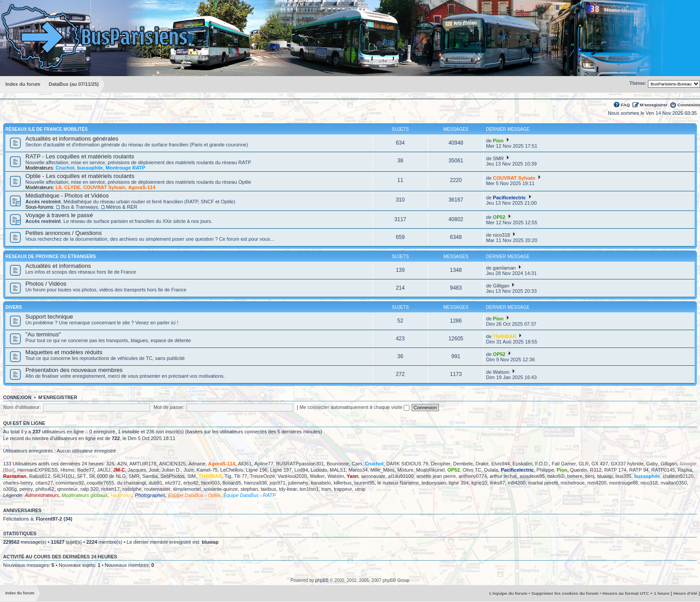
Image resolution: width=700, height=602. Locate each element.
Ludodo (319, 470)
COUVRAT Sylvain (104, 187)
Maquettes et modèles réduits (64, 352)
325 (110, 464)
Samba (150, 476)
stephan (249, 489)
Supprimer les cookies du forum (565, 593)
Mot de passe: (169, 407)
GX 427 (600, 464)
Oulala (491, 470)
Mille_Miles (382, 470)
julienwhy (298, 483)
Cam (357, 464)
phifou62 (45, 489)
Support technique (49, 317)
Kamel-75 (207, 470)
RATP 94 (639, 470)
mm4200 (597, 483)
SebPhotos (173, 476)
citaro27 (44, 483)
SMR (498, 158)
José (154, 470)
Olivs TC (472, 470)
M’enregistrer (653, 105)
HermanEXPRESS (38, 470)
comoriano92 (70, 483)
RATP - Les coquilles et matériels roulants (80, 156)
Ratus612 (40, 476)
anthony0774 (473, 476)
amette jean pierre (436, 476)
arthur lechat (503, 476)
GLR (584, 464)
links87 (498, 483)
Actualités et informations (58, 266)
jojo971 (277, 483)
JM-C (119, 470)
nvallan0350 (674, 483)
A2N (122, 464)
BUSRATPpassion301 (300, 464)
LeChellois (232, 470)
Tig (228, 476)
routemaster (157, 489)
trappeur (343, 489)
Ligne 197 (281, 470)
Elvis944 (501, 464)
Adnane (197, 464)
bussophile (90, 168)
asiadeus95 (532, 476)
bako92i (556, 476)
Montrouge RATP (125, 168)
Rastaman (15, 476)
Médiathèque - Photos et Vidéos (67, 196)
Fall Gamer (564, 464)
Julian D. (172, 470)
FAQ (625, 105)
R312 (596, 470)
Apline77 (264, 464)
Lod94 (301, 470)
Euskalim (523, 464)
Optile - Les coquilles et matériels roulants (80, 176)
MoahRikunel (430, 470)
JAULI (104, 470)
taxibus (269, 489)
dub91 (156, 483)
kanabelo (321, 483)
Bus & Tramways (79, 207)
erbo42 (191, 483)
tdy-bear (288, 489)
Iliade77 (86, 470)
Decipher (441, 464)
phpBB (322, 580)
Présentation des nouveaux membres (74, 370)
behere (575, 476)
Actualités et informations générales (72, 139)
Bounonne (338, 464)
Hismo (67, 470)
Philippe (545, 470)
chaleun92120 (678, 476)
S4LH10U (64, 476)
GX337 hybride (627, 464)
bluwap (605, 476)
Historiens (121, 495)
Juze (188, 470)
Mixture (405, 470)
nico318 (502, 235)
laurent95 (364, 483)
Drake (482, 464)
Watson (501, 372)
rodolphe (132, 489)
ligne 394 (459, 483)
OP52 (499, 217)
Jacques (137, 470)
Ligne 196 (257, 470)
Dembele (463, 464)
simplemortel (187, 489)
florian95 (232, 483)
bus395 (623, 476)
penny (26, 489)
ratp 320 (89, 489)
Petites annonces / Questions (64, 233)
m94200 (517, 483)
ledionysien (434, 483)
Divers (14, 307)
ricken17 (110, 489)
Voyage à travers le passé (59, 215)
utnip (360, 489)
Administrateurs (42, 495)
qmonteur (67, 489)
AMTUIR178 (143, 464)
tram (326, 489)
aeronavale (373, 476)
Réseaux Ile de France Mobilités (47, 129)
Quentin (579, 470)
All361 (245, 464)
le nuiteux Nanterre (398, 483)
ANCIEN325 (172, 464)
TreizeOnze (263, 476)
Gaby (652, 464)
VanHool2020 (292, 476)
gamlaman (504, 268)
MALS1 (338, 470)
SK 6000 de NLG (107, 476)
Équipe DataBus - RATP (250, 495)
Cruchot (65, 168)
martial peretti (543, 483)
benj (590, 476)
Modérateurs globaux (84, 495)
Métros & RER (121, 207)
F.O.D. (542, 464)
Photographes (150, 495)
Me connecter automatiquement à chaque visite (354, 407)
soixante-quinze (221, 489)
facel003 (210, 483)
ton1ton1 (309, 489)
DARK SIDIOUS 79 (407, 464)
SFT (82, 476)
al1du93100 (401, 476)
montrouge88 (624, 483)
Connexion (689, 105)
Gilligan (501, 286)
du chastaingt (132, 483)
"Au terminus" (43, 334)
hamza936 (255, 483)
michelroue (573, 483)
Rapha (685, 470)
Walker (317, 476)
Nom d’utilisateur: (22, 407)
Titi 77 (241, 476)
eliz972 (173, 483)
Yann (352, 476)
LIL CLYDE (68, 187)
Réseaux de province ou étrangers (51, 257)
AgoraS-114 (142, 187)
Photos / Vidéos (46, 284)
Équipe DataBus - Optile (194, 495)
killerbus (343, 483)
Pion (498, 141)
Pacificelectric (510, 198)
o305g (10, 489)
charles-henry (18, 483)
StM (191, 476)
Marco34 (358, 470)
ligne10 (479, 483)
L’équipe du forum (508, 593)
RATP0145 (663, 470)
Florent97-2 (49, 519)
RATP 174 (615, 470)
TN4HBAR (505, 336)
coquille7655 (101, 483)
